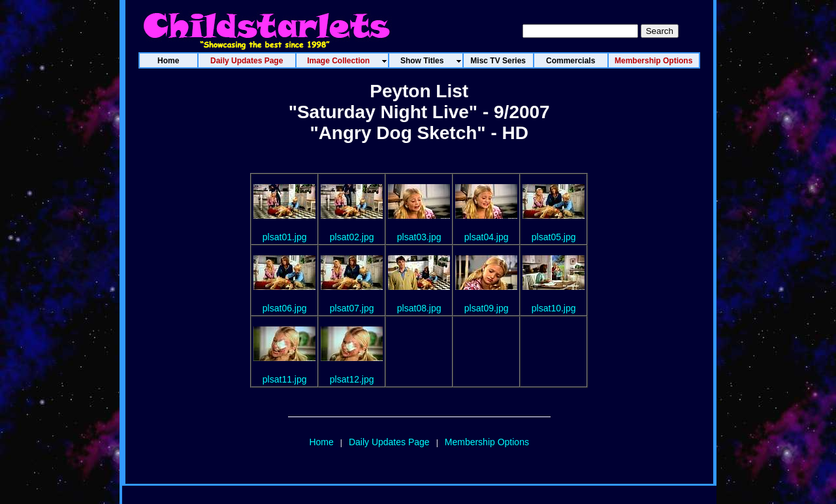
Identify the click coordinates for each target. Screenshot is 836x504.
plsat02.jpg (352, 237)
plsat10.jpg (554, 308)
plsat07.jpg (352, 308)
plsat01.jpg (285, 237)
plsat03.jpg (419, 237)
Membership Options (487, 442)
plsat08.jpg (419, 308)
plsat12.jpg (352, 379)
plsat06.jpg (285, 308)
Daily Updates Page (389, 442)
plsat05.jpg (554, 237)
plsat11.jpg (285, 379)
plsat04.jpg (487, 237)
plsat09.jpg (487, 308)
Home (321, 442)
